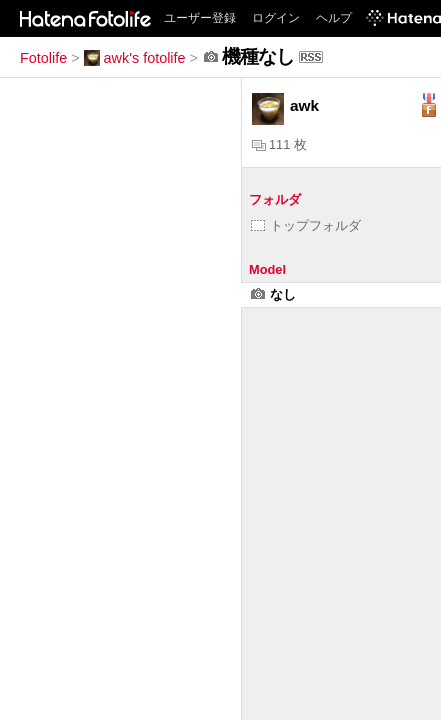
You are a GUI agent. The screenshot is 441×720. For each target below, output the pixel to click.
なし (273, 294)
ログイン (276, 18)
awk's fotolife (135, 58)
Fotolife (43, 58)
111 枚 (279, 144)
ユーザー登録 (200, 18)
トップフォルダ (306, 225)
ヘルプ (334, 18)
